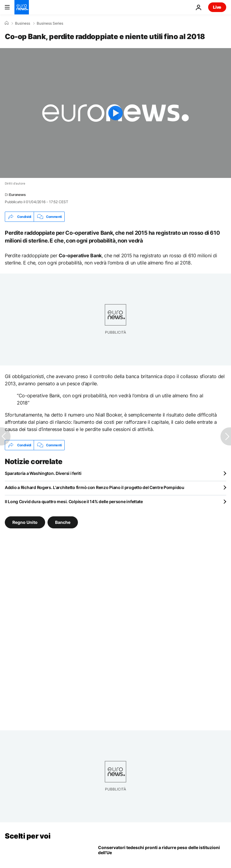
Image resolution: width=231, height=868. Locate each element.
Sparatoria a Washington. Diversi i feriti (43, 473)
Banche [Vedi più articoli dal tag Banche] (63, 522)
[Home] (7, 23)
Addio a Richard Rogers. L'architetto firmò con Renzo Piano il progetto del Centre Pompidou (95, 487)
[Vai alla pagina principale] (22, 7)
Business (23, 23)
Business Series (50, 23)
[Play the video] (115, 113)
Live (217, 7)
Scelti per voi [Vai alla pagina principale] (28, 836)
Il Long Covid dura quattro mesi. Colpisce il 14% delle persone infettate (74, 501)
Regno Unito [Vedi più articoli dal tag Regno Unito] (25, 522)
